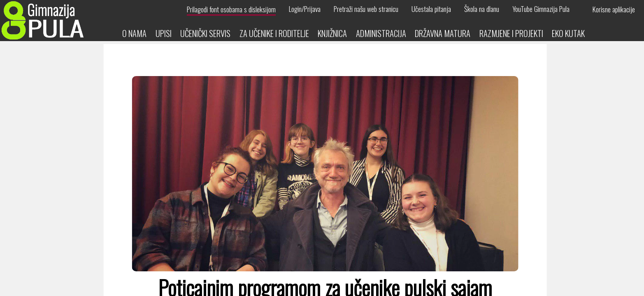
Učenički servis (205, 33)
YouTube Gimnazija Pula (541, 9)
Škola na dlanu (482, 9)
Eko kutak (568, 33)
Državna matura (443, 33)
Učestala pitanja (431, 9)
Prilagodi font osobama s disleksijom (231, 9)
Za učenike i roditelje (274, 33)
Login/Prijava (305, 9)
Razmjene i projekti (511, 33)
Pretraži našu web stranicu (366, 9)
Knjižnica (332, 33)
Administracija (381, 33)
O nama (134, 33)
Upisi (164, 33)
